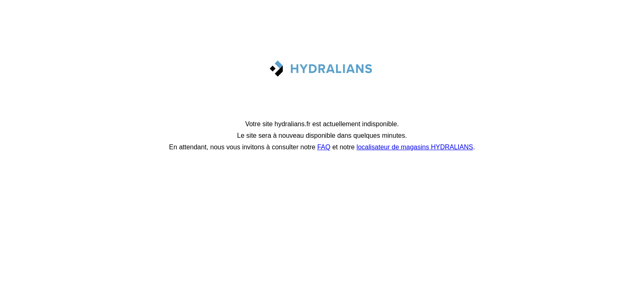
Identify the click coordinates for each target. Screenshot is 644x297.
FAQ (324, 147)
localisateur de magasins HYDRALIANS (415, 147)
